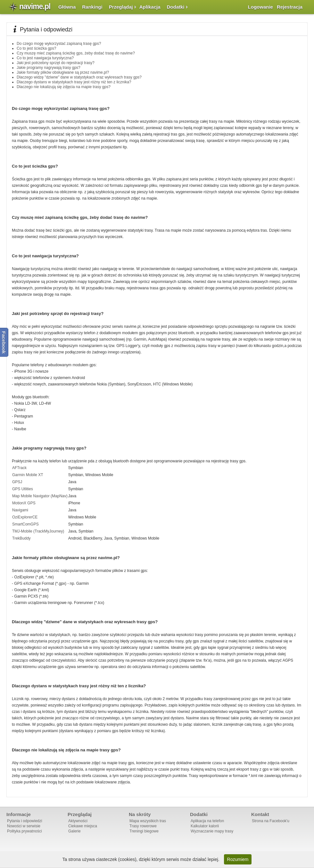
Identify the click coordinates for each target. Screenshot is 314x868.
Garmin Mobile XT (28, 475)
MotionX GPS (24, 503)
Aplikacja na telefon (207, 821)
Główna (67, 7)
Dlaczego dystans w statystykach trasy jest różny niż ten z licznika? (74, 82)
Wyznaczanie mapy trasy (212, 831)
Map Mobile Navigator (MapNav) (40, 496)
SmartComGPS (25, 524)
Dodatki (176, 7)
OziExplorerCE (25, 517)
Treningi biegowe (144, 831)
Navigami (20, 510)
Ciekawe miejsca (83, 826)
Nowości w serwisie (24, 826)
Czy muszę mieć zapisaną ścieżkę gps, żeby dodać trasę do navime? (76, 53)
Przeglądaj (121, 7)
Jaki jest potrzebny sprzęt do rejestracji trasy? (56, 63)
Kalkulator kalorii (205, 826)
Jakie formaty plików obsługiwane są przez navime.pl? (63, 72)
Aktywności (78, 821)
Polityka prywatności (25, 831)
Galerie (74, 831)
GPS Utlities (23, 489)
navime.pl (35, 6)
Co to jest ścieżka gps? (36, 48)
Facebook (4, 342)
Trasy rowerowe (143, 826)
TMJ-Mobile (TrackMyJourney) (38, 531)
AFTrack (19, 468)
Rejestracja (290, 7)
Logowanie (260, 7)
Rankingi (92, 7)
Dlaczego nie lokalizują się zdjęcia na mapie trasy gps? (64, 87)
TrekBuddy (21, 538)
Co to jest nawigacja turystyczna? (45, 58)
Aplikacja (150, 7)
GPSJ (17, 482)
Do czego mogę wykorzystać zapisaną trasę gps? (59, 44)
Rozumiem (238, 859)
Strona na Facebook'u (271, 821)
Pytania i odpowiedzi (25, 821)
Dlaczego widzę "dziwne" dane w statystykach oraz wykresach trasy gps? (79, 77)
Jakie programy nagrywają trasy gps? (49, 68)
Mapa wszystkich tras (148, 821)
